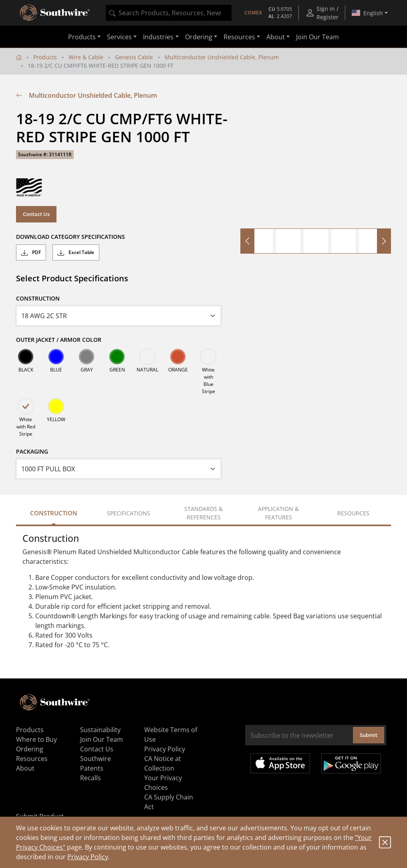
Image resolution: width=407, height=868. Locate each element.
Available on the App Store (280, 763)
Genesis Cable (134, 57)
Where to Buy (36, 739)
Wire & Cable (86, 57)
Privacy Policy (88, 857)
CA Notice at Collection (163, 763)
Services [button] (119, 37)
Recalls (91, 778)
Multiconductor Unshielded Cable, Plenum (222, 57)
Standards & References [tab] (203, 513)
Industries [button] (158, 37)
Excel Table (76, 252)
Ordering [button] (199, 37)
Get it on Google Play (351, 763)
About (25, 768)
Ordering (30, 749)
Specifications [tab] (129, 513)
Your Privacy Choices (163, 783)
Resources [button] (239, 37)
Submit (369, 735)
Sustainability (100, 730)
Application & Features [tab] (278, 513)
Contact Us (36, 214)
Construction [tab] (54, 513)
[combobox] (169, 13)
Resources (32, 759)
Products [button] (82, 37)
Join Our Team (317, 37)
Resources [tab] (353, 513)
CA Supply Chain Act (169, 802)
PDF (31, 252)
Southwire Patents (96, 763)
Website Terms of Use (171, 735)
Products (45, 57)
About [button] (276, 37)
